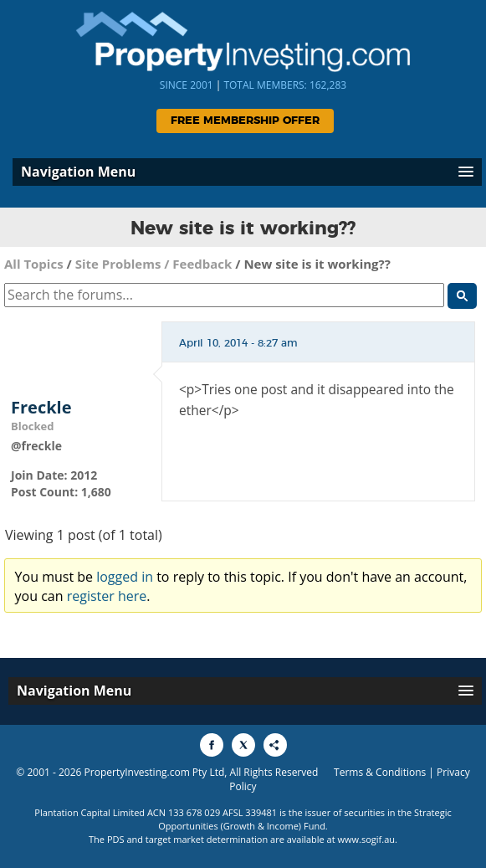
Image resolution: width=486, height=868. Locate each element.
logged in (125, 577)
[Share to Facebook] (212, 745)
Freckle (41, 408)
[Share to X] (243, 745)
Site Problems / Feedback (154, 264)
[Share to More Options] (275, 745)
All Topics (34, 264)
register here (107, 596)
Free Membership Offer (245, 121)
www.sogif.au (367, 839)
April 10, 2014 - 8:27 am (238, 343)
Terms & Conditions (380, 772)
